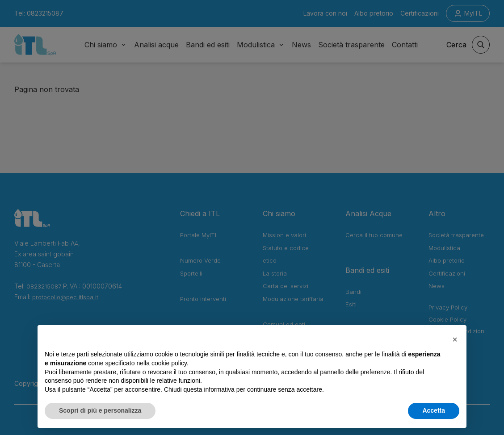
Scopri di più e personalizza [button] (100, 410)
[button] (455, 339)
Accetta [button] (434, 410)
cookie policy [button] (169, 363)
